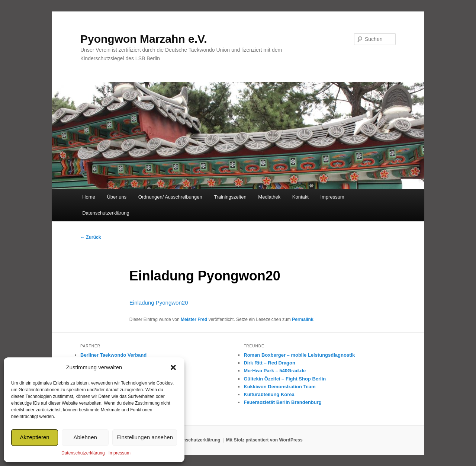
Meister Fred (194, 319)
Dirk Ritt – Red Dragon (269, 363)
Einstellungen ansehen (145, 437)
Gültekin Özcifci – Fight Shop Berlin (285, 379)
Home (89, 197)
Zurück (91, 237)
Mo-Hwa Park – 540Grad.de (275, 371)
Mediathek (269, 197)
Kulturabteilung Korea (269, 394)
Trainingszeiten (230, 197)
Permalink (303, 319)
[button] (173, 367)
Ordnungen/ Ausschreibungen (170, 197)
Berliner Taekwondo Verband (113, 355)
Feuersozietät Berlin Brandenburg (282, 402)
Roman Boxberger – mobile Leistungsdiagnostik (299, 355)
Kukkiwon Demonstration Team (279, 387)
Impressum (120, 453)
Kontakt (300, 197)
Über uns (117, 197)
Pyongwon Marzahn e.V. (144, 39)
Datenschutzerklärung (83, 453)
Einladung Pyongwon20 (159, 303)
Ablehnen (85, 437)
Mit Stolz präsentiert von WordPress (264, 440)
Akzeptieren (34, 437)
